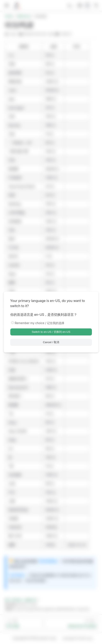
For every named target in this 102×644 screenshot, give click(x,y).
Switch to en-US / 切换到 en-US (51, 332)
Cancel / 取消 (51, 342)
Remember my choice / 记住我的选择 (40, 323)
